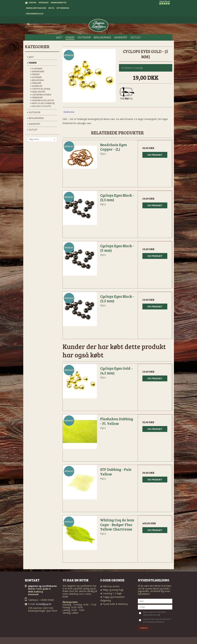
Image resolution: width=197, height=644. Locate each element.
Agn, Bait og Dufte (41, 106)
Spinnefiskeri (37, 72)
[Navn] (155, 601)
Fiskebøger (36, 98)
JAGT (30, 57)
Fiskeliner (36, 83)
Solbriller (36, 86)
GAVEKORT (34, 124)
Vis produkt (155, 155)
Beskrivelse (69, 112)
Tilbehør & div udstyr (42, 100)
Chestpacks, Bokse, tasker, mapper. (40, 90)
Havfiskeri (36, 77)
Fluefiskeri (36, 69)
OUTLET (32, 130)
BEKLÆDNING (35, 118)
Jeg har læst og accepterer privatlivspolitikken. (157, 620)
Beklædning (37, 80)
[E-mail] (155, 607)
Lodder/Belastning (41, 95)
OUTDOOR (34, 112)
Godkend (144, 628)
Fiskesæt (35, 74)
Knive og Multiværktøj (42, 103)
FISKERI (32, 63)
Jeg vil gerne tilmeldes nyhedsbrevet (155, 613)
